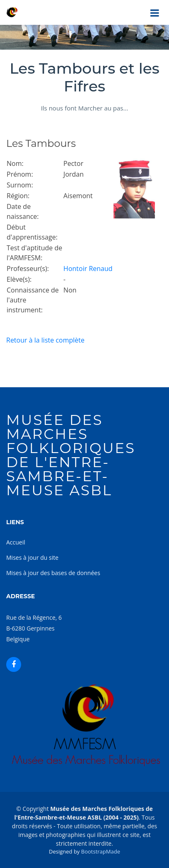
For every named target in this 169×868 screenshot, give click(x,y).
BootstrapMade (101, 851)
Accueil (16, 542)
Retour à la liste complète (45, 340)
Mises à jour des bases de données (53, 573)
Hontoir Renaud (88, 269)
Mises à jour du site (32, 557)
